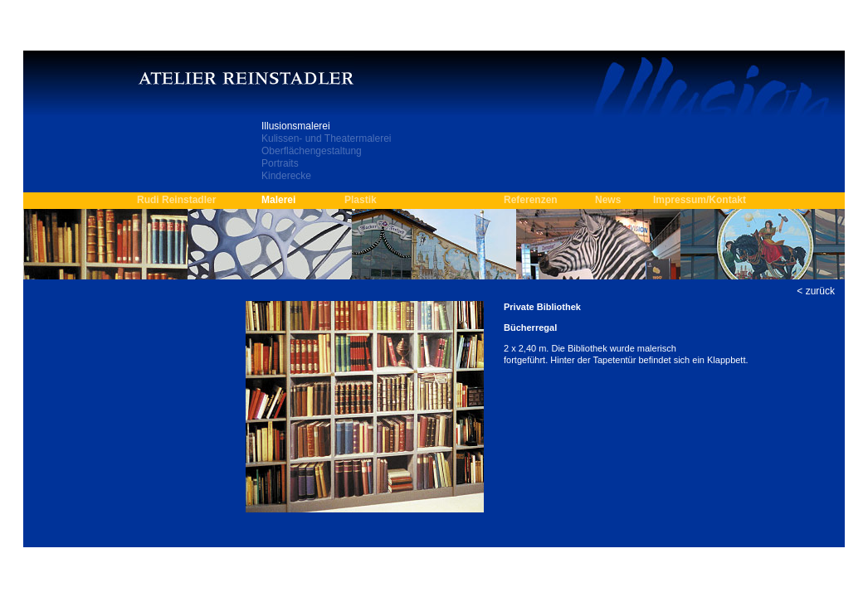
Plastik (361, 200)
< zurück (816, 291)
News (608, 200)
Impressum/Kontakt (700, 200)
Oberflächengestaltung (312, 151)
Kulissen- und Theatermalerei (327, 138)
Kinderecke (286, 176)
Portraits (280, 163)
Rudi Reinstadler (176, 200)
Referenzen (531, 200)
